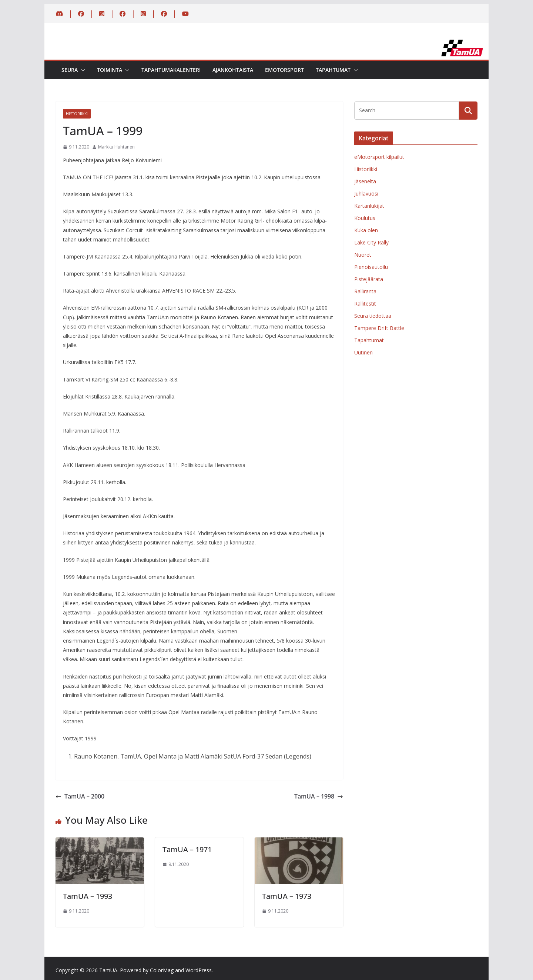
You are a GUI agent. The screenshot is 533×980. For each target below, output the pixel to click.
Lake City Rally (371, 242)
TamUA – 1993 (88, 896)
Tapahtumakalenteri (171, 70)
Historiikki (77, 114)
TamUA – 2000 (80, 796)
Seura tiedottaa (373, 316)
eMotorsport (284, 70)
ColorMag (162, 970)
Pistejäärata (369, 279)
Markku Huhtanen (116, 147)
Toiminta (110, 70)
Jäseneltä (365, 181)
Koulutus (365, 218)
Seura (70, 70)
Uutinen (363, 352)
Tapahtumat (333, 70)
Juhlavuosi (366, 194)
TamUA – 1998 (319, 796)
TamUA (108, 970)
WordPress (199, 970)
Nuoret (363, 255)
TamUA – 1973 (287, 896)
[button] (81, 70)
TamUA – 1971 (187, 849)
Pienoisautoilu (371, 267)
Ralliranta (365, 291)
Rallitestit (365, 304)
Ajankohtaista (233, 70)
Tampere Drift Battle (379, 328)
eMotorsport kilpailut (379, 157)
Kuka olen (366, 230)
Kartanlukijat (369, 206)
